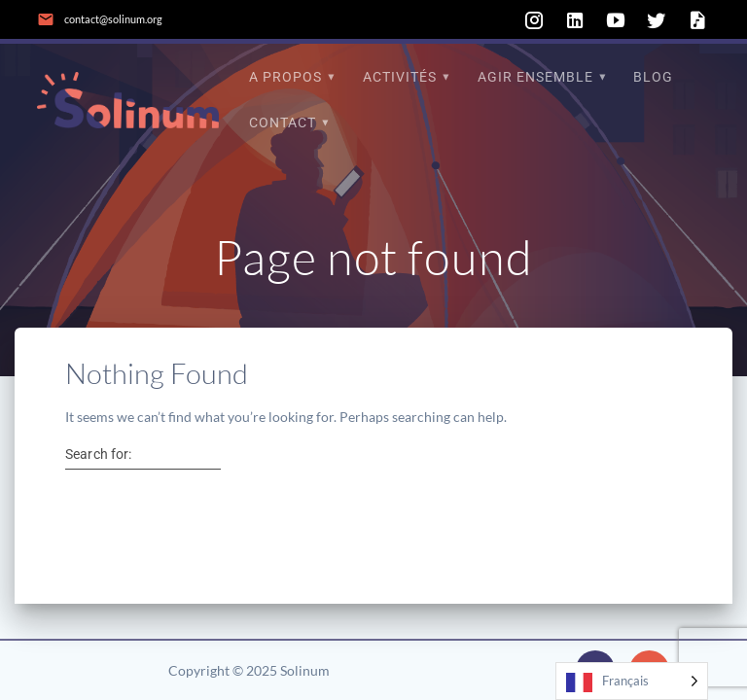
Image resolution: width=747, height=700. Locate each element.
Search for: (98, 454)
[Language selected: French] (632, 681)
